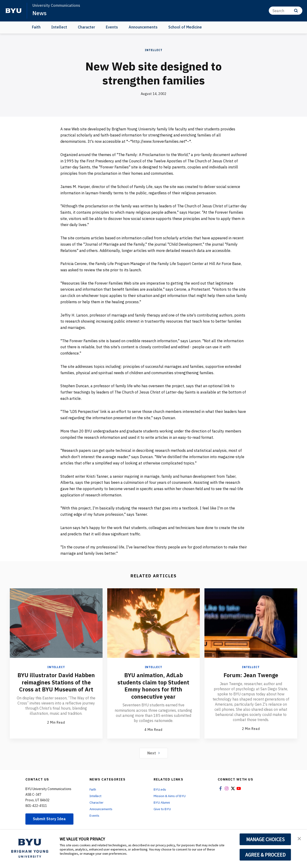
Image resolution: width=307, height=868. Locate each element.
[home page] (14, 11)
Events (112, 27)
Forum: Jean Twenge (251, 675)
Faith (36, 27)
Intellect (59, 27)
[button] (299, 838)
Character (86, 27)
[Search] (286, 11)
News (40, 13)
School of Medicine (185, 27)
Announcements (143, 27)
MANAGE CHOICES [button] (265, 839)
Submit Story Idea (50, 818)
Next (153, 752)
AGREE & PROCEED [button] (265, 855)
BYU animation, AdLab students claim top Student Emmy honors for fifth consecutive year (153, 686)
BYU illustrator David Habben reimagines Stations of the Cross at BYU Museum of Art (56, 682)
